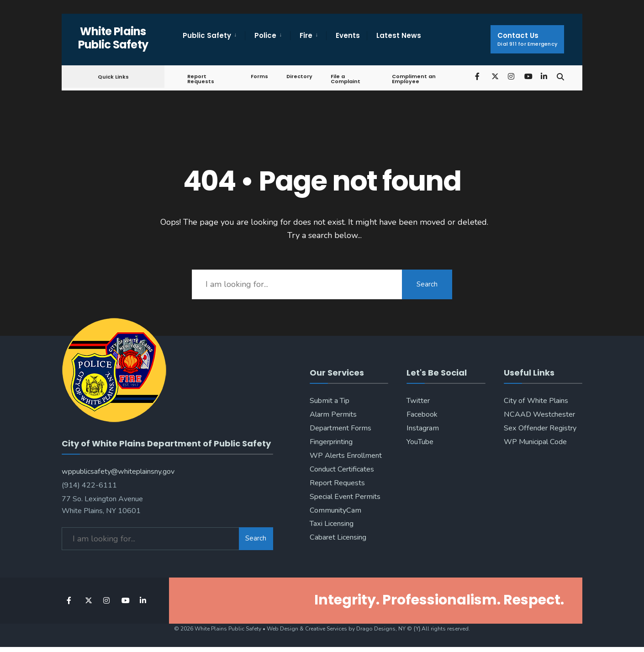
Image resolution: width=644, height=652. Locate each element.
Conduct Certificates (342, 469)
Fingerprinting (331, 442)
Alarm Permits (333, 414)
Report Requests (201, 79)
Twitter (418, 401)
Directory (299, 76)
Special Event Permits (345, 497)
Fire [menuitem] (306, 35)
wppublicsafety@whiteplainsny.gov (118, 472)
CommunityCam (335, 510)
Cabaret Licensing (338, 537)
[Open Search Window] (560, 76)
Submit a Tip (330, 401)
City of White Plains (536, 401)
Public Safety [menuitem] (207, 35)
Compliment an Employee (414, 79)
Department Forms (340, 428)
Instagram (423, 428)
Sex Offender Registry (540, 428)
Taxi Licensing (332, 524)
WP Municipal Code (535, 442)
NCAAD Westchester (539, 414)
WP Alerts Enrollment (346, 456)
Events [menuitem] (348, 35)
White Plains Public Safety (113, 38)
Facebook (422, 414)
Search (427, 284)
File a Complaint (346, 79)
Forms (259, 76)
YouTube (420, 442)
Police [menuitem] (265, 35)
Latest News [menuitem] (399, 35)
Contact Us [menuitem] (527, 39)
